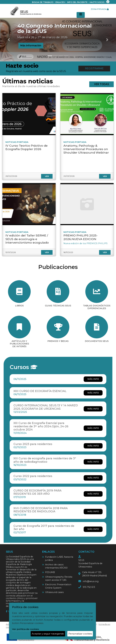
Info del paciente (77, 2)
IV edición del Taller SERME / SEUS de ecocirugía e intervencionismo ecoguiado (27, 239)
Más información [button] (31, 46)
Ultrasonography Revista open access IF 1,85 (59, 578)
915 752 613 (89, 587)
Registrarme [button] (94, 68)
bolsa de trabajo (43, 2)
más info (93, 379)
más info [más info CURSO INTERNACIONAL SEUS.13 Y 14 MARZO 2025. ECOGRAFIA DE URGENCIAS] (93, 409)
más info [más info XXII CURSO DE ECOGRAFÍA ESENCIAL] (93, 393)
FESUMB (50, 572)
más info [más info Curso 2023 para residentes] (93, 446)
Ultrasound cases (54, 592)
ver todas (102, 84)
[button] (9, 40)
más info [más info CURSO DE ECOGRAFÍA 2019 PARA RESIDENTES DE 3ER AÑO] (93, 494)
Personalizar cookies (80, 634)
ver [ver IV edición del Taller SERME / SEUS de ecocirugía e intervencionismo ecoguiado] (47, 252)
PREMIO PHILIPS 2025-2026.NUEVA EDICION (81, 237)
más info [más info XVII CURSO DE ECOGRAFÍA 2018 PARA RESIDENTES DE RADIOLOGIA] (93, 511)
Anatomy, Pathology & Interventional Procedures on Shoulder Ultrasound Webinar (86, 149)
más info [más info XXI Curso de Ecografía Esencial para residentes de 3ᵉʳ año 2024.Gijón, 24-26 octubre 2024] (93, 428)
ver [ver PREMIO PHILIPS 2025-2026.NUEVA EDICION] (105, 252)
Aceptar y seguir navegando (48, 634)
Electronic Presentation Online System (58, 586)
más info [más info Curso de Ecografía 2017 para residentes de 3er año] (93, 529)
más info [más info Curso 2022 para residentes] (93, 478)
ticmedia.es (104, 624)
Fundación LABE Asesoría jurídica (59, 559)
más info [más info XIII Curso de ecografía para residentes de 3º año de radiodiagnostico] (93, 462)
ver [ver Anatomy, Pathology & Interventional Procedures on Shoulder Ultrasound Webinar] (105, 176)
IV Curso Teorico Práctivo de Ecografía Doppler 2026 (27, 147)
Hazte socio (97, 2)
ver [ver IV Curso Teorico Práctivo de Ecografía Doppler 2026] (47, 176)
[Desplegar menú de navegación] (81, 15)
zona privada (100, 9)
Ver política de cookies (26, 629)
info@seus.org (91, 581)
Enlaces (60, 2)
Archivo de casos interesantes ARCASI (56, 566)
